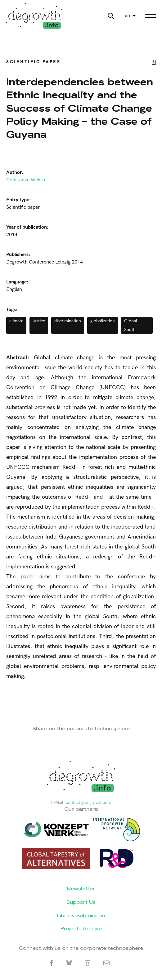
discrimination (68, 321)
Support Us (81, 902)
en (127, 16)
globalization (103, 321)
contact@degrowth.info (89, 803)
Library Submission (81, 915)
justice (39, 321)
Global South (131, 325)
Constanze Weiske (26, 180)
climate (16, 321)
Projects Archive (81, 929)
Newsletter (81, 889)
